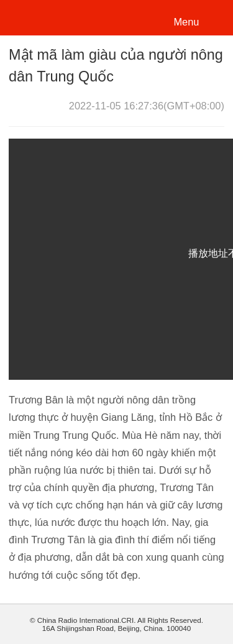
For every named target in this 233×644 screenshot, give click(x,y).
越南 (52, 16)
